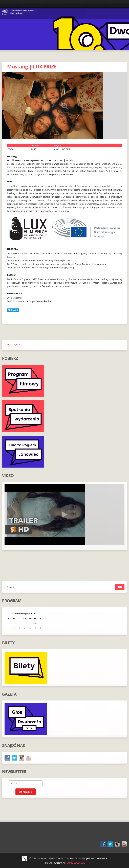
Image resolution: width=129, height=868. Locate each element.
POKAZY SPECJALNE (12, 344)
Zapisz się (26, 792)
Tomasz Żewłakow (75, 863)
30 (35, 623)
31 (41, 623)
